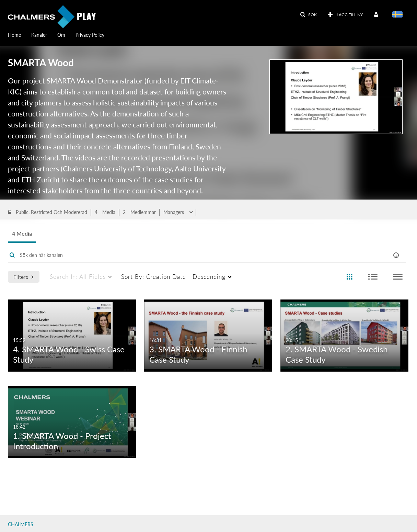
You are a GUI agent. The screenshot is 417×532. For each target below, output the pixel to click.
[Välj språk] (399, 15)
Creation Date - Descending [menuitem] (173, 312)
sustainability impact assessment (71, 211)
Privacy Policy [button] (90, 35)
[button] (308, 15)
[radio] (349, 312)
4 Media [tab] (22, 268)
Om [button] (61, 35)
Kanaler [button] (39, 35)
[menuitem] (20, 34)
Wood (19, 211)
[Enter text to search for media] (186, 290)
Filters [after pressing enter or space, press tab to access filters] (24, 312)
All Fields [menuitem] (78, 312)
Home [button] (14, 35)
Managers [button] (174, 241)
